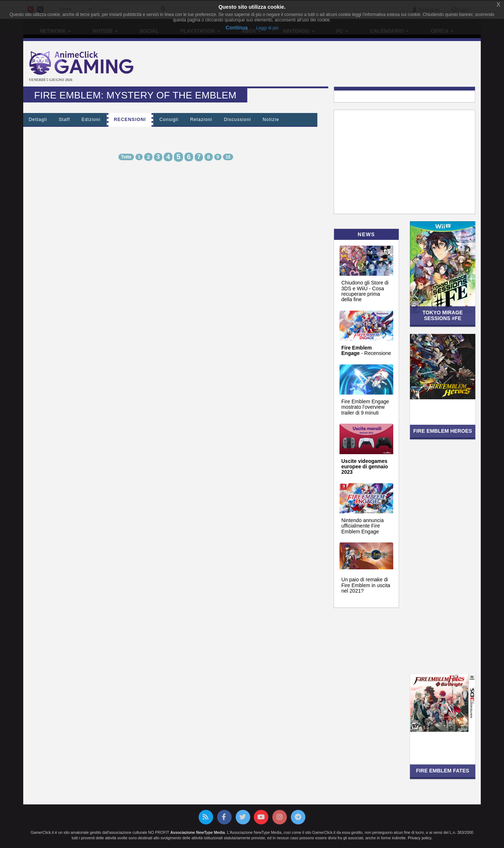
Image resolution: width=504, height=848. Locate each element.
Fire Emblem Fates (443, 771)
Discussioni (238, 120)
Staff (64, 120)
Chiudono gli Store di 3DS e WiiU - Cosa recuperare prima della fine (365, 291)
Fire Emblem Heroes (443, 431)
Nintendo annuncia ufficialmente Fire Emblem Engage (363, 526)
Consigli (169, 120)
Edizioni (91, 120)
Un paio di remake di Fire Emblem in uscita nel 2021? (366, 585)
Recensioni (130, 120)
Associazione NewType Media (198, 832)
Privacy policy (419, 838)
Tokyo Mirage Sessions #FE (442, 315)
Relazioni (201, 120)
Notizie (271, 120)
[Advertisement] (328, 65)
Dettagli (38, 120)
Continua (237, 28)
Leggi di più (267, 28)
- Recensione (366, 350)
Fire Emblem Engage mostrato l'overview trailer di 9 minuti (365, 407)
